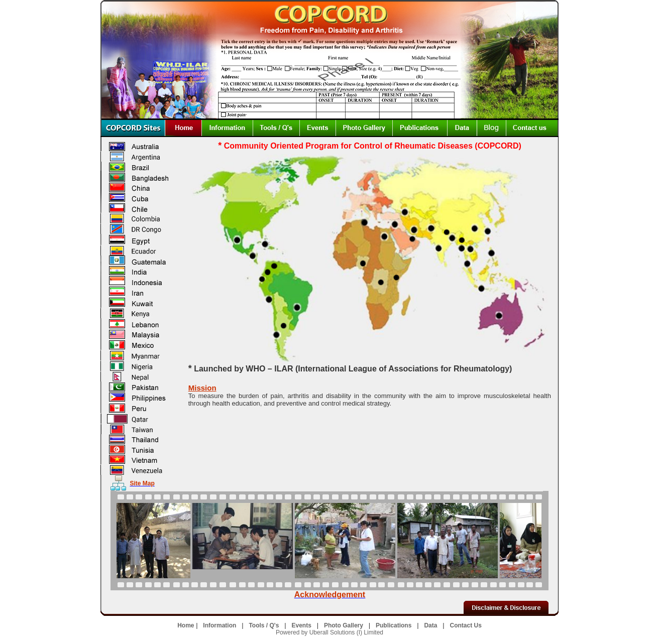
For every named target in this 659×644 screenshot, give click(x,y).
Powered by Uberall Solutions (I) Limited (329, 632)
